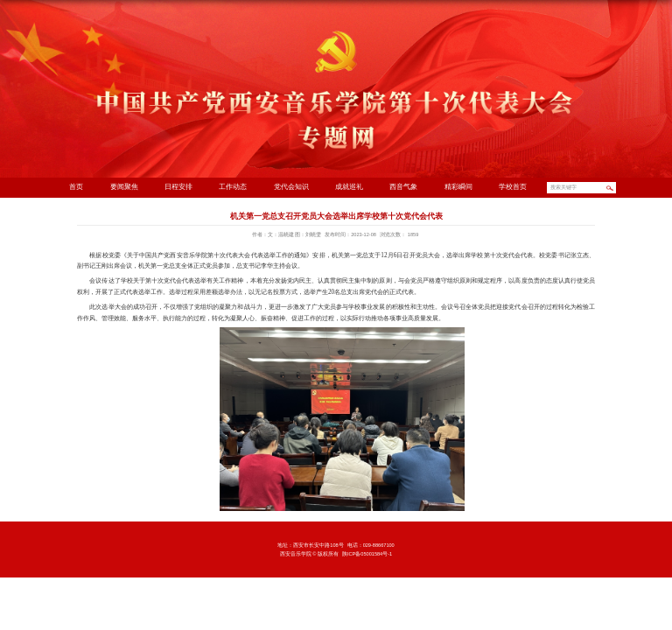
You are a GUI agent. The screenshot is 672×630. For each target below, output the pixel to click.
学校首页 (513, 187)
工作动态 (233, 187)
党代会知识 (291, 187)
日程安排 (178, 187)
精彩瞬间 (458, 187)
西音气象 (403, 187)
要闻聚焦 (124, 187)
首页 (76, 187)
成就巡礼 (349, 187)
